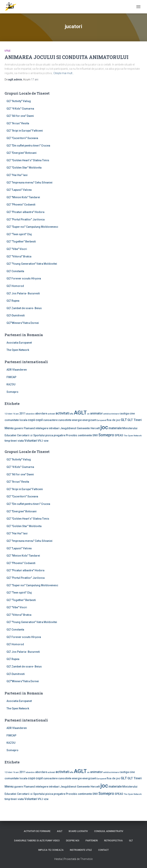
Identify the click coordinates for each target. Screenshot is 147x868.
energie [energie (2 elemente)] (77, 420)
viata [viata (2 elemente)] (21, 441)
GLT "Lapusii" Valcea (19, 190)
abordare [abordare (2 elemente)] (41, 414)
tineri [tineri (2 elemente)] (14, 441)
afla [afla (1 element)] (72, 414)
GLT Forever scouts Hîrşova (24, 278)
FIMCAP (11, 377)
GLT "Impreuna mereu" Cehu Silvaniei (29, 183)
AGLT (60, 831)
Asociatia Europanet (19, 343)
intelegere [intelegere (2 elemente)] (42, 428)
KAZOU (11, 384)
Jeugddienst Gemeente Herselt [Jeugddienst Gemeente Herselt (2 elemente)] (80, 428)
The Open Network (18, 350)
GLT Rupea (13, 301)
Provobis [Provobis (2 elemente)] (72, 435)
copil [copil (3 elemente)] (39, 420)
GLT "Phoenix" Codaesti (21, 205)
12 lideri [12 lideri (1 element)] (9, 414)
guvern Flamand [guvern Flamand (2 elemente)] (24, 428)
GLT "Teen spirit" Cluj (19, 234)
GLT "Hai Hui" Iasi (17, 175)
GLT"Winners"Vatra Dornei (23, 323)
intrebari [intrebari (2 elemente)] (54, 428)
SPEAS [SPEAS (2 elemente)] (119, 435)
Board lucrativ (78, 831)
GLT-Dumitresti (16, 315)
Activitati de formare (37, 831)
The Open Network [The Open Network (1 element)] (133, 436)
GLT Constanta (15, 271)
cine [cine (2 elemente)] (132, 414)
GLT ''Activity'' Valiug (19, 101)
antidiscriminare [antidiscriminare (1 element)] (111, 414)
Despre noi (73, 841)
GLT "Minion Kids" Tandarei (23, 197)
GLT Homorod (15, 286)
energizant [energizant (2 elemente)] (89, 420)
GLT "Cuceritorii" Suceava (22, 138)
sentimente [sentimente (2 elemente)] (85, 435)
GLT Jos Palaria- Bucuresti (23, 293)
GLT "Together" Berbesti (21, 242)
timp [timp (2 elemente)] (7, 441)
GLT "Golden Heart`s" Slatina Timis (28, 160)
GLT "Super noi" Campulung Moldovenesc (32, 227)
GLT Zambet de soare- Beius (24, 308)
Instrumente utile (81, 850)
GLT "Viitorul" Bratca (19, 256)
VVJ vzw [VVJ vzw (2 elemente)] (43, 441)
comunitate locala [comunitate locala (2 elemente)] (16, 420)
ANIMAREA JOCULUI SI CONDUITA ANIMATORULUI (67, 57)
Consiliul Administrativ (109, 831)
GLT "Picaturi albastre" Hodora (25, 212)
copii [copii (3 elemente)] (31, 420)
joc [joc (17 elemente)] (104, 427)
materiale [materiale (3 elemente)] (115, 428)
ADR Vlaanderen (17, 370)
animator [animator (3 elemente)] (96, 413)
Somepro (12, 392)
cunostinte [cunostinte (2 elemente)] (65, 420)
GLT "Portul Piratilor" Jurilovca (26, 219)
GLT (131, 841)
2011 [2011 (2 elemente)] (22, 414)
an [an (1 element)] (88, 414)
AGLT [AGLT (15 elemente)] (80, 413)
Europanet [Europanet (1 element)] (101, 420)
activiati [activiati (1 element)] (51, 414)
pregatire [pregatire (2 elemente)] (59, 435)
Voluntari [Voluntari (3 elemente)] (31, 441)
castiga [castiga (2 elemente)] (124, 414)
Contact (103, 850)
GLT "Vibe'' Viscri (17, 249)
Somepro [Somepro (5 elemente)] (106, 435)
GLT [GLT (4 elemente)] (124, 420)
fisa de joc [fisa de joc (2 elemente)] (114, 420)
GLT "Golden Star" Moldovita (24, 168)
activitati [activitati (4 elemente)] (62, 413)
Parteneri (92, 841)
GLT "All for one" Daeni (20, 116)
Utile (8, 51)
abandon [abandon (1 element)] (30, 414)
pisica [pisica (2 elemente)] (49, 435)
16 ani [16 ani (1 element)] (16, 414)
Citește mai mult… (64, 73)
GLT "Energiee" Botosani (22, 153)
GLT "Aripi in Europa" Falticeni (25, 131)
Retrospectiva (113, 841)
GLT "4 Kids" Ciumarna (20, 109)
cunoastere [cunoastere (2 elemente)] (50, 420)
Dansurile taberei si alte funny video (37, 841)
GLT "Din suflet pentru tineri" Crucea (28, 146)
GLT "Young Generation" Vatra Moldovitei (32, 264)
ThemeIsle (86, 859)
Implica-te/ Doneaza (51, 850)
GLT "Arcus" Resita (18, 123)
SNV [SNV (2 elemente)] (95, 435)
